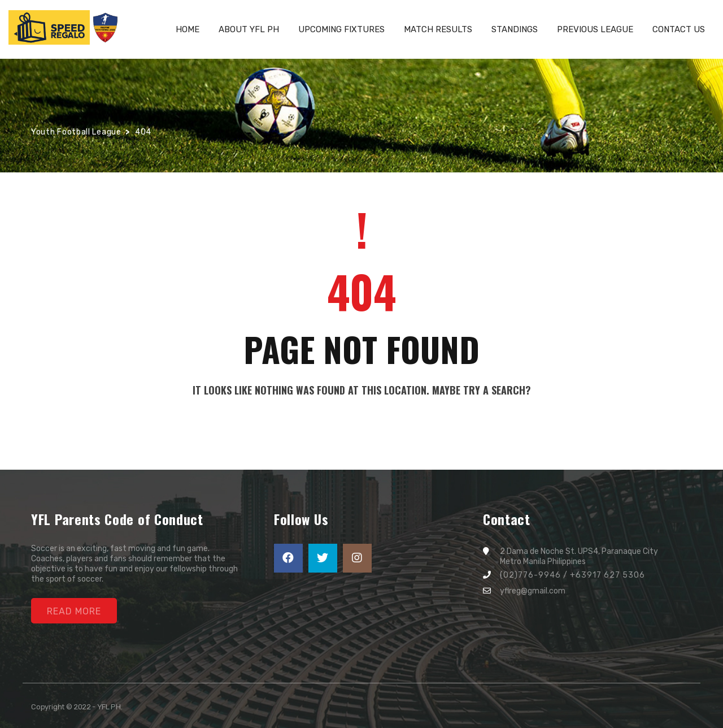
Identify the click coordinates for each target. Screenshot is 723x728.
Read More (74, 611)
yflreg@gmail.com (533, 591)
